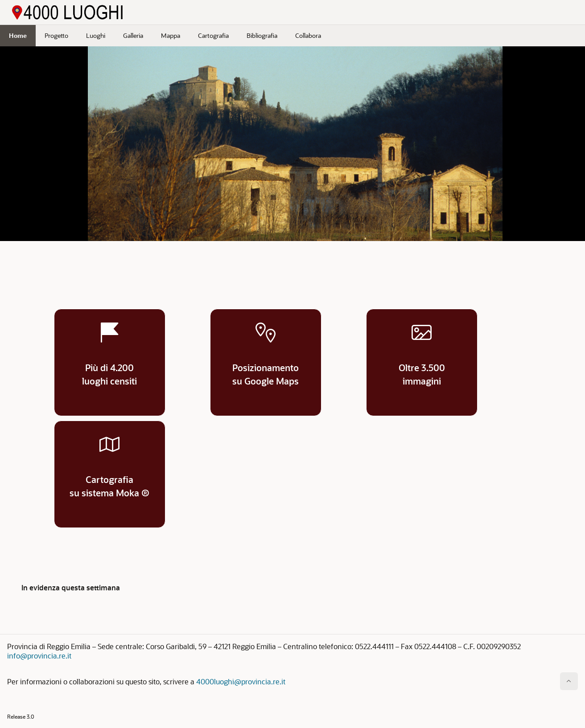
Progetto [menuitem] (56, 35)
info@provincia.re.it (39, 656)
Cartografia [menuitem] (213, 35)
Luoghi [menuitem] (96, 35)
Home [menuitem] (18, 35)
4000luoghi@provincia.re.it (241, 681)
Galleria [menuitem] (133, 35)
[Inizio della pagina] (569, 681)
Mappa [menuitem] (171, 35)
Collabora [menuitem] (308, 35)
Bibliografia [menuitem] (262, 35)
